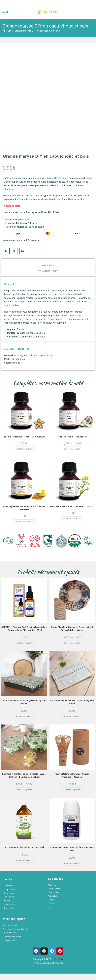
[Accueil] (4, 31)
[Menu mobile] (92, 12)
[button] (6, 251)
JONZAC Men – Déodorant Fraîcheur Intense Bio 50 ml (72, 849)
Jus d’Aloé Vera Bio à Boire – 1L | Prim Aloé (24, 847)
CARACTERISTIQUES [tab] (48, 271)
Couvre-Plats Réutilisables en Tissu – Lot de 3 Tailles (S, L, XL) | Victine (72, 629)
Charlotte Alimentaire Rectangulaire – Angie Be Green (24, 702)
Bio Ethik (58, 959)
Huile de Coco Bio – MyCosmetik (72, 437)
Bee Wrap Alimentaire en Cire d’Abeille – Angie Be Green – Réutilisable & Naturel (24, 775)
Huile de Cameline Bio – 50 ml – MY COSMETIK (72, 506)
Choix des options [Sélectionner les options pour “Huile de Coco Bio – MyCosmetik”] (72, 449)
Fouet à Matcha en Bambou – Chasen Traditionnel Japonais (72, 775)
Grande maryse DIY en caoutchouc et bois (38, 31)
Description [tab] (48, 266)
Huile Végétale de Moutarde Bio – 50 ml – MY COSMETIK (24, 508)
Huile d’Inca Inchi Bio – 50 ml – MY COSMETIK (24, 437)
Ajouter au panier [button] (24, 449)
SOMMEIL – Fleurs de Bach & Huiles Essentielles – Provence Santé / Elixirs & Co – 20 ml (24, 629)
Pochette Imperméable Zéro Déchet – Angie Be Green (72, 702)
